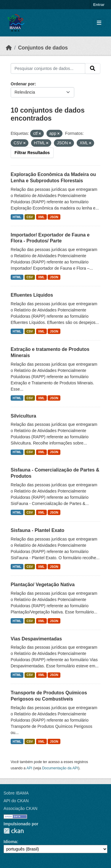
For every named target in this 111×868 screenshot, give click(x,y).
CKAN (14, 831)
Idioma (10, 842)
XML (41, 217)
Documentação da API (60, 768)
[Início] (9, 48)
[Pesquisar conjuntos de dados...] (48, 68)
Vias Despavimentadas (36, 639)
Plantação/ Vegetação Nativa (43, 585)
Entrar (99, 5)
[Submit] (93, 68)
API (29, 768)
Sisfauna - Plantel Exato (37, 530)
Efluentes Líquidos (32, 295)
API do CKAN (16, 801)
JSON (54, 217)
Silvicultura (23, 416)
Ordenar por (23, 84)
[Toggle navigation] (99, 23)
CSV (30, 217)
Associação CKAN (20, 808)
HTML (17, 217)
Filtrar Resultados (32, 153)
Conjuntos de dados (43, 48)
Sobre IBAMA (16, 793)
